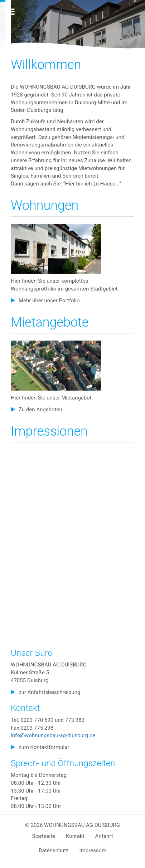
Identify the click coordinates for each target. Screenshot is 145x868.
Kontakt (75, 836)
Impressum (93, 850)
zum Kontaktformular (44, 747)
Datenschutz (54, 850)
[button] (19, 25)
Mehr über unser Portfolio (49, 301)
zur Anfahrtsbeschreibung (50, 692)
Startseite (43, 836)
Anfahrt (104, 836)
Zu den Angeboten (40, 410)
